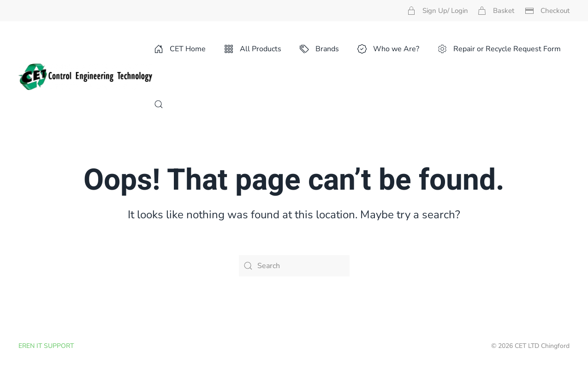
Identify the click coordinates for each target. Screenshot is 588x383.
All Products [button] (253, 49)
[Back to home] (86, 77)
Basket (496, 11)
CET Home (180, 49)
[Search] (294, 266)
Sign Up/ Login (437, 11)
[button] (159, 104)
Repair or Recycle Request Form (499, 49)
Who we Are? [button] (388, 49)
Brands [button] (319, 49)
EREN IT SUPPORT (46, 346)
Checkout (547, 11)
